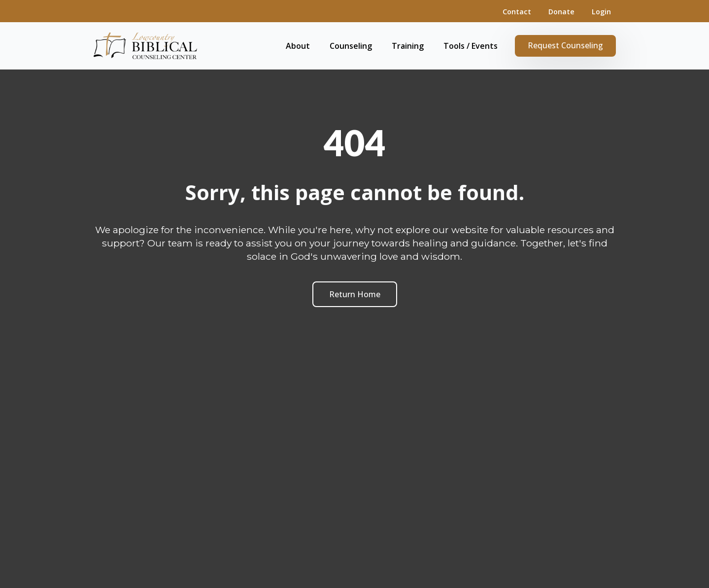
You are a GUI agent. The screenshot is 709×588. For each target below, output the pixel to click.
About (298, 46)
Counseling (351, 46)
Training (408, 46)
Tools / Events (471, 46)
